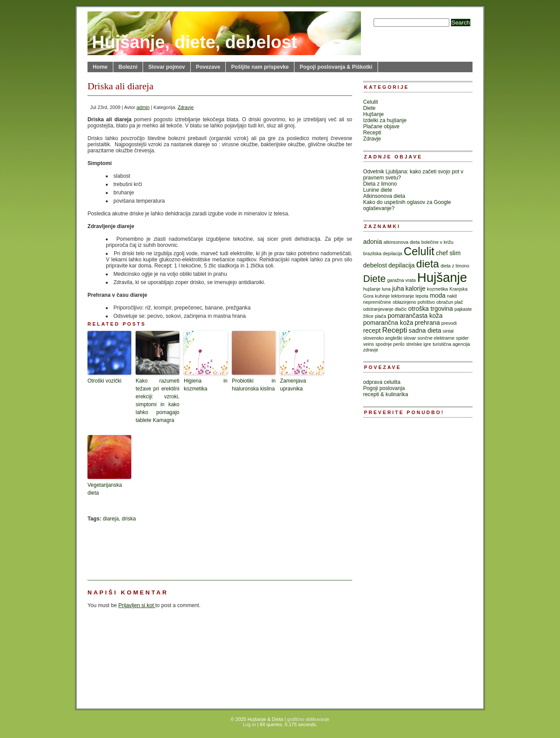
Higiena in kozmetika (206, 385)
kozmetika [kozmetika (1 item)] (437, 289)
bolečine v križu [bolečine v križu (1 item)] (437, 242)
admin (143, 107)
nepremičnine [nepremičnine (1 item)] (377, 302)
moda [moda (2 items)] (437, 295)
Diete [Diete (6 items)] (374, 279)
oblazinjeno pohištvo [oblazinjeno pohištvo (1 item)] (414, 302)
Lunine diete (378, 190)
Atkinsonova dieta (384, 196)
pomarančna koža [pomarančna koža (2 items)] (388, 323)
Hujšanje (373, 114)
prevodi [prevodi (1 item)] (449, 323)
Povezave (208, 67)
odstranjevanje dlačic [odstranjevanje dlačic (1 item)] (385, 309)
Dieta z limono (380, 184)
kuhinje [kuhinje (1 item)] (382, 296)
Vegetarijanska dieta (105, 489)
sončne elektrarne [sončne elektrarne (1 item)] (436, 338)
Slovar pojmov (167, 67)
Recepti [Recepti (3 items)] (394, 330)
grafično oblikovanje (308, 719)
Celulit (371, 102)
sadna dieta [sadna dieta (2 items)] (425, 330)
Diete (369, 108)
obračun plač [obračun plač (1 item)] (450, 302)
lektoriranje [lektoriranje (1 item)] (402, 296)
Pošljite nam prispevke (260, 67)
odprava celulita (382, 382)
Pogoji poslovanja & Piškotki (336, 67)
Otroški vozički (104, 381)
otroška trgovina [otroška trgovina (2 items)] (430, 309)
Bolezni (128, 67)
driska (129, 519)
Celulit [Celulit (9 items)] (419, 251)
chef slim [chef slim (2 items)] (448, 253)
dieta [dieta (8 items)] (427, 264)
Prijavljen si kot (137, 605)
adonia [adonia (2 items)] (373, 242)
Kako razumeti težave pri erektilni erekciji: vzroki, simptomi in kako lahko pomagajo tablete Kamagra (157, 401)
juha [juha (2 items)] (398, 288)
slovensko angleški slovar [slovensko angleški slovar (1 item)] (390, 338)
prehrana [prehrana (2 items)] (427, 323)
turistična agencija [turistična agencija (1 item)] (451, 344)
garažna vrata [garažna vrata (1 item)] (401, 280)
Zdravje (185, 107)
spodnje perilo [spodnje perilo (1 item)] (390, 344)
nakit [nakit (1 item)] (452, 296)
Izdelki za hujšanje (385, 120)
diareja (111, 519)
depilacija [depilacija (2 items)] (402, 265)
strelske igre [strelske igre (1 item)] (418, 344)
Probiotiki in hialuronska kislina (254, 385)
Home (100, 67)
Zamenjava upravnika (293, 385)
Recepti (372, 133)
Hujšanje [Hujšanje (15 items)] (442, 277)
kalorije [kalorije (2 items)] (416, 288)
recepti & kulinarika (386, 394)
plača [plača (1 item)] (380, 316)
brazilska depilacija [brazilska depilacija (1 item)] (383, 253)
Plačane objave (381, 127)
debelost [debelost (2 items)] (375, 265)
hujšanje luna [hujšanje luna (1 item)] (377, 289)
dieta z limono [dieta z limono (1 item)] (455, 266)
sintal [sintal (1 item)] (448, 331)
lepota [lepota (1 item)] (422, 296)
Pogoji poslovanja (384, 388)
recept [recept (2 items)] (372, 330)
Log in (249, 724)
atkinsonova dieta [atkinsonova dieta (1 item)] (402, 242)
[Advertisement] (131, 548)
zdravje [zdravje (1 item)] (371, 350)
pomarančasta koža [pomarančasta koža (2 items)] (415, 316)
